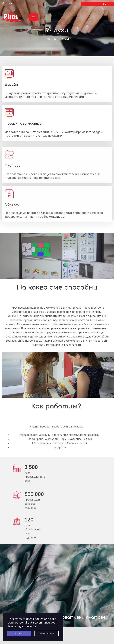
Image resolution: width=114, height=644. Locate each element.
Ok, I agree (19, 633)
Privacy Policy (47, 633)
